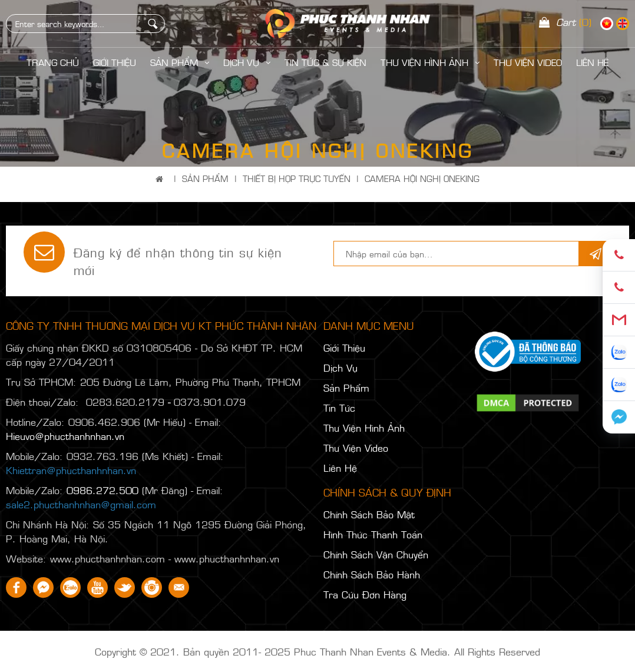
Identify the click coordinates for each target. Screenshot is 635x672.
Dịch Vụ (247, 62)
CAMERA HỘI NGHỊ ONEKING (422, 178)
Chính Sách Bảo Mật (369, 514)
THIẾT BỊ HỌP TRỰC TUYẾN (297, 178)
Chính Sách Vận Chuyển (376, 554)
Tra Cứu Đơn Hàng (365, 594)
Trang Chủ (53, 62)
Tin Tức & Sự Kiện (325, 62)
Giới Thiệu (115, 62)
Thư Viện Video (528, 62)
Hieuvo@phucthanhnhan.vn (65, 436)
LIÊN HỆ (592, 62)
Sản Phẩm (180, 62)
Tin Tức (339, 408)
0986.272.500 (102, 490)
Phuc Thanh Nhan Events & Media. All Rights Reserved (417, 651)
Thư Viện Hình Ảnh (430, 62)
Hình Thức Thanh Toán (373, 534)
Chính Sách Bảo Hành (372, 574)
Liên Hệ (340, 468)
